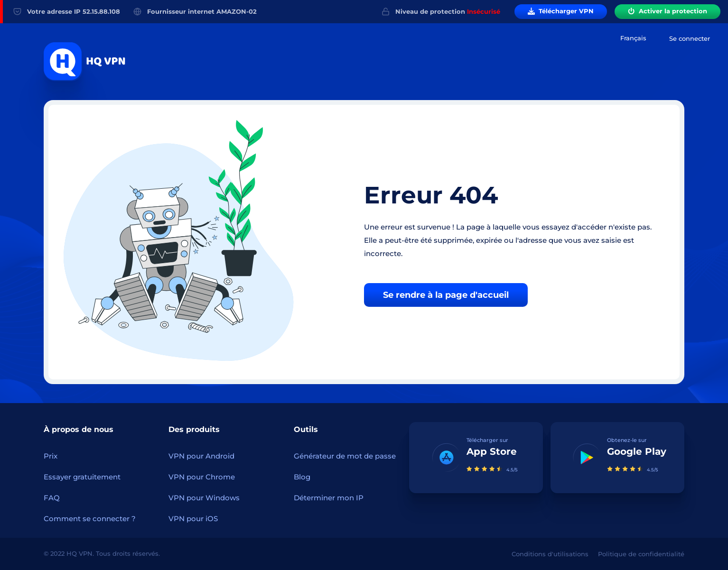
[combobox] (633, 38)
